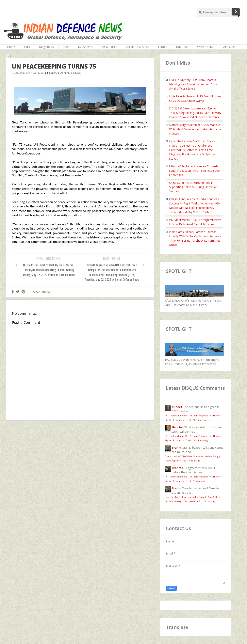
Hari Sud (178, 427)
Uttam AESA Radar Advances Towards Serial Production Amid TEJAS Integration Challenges (195, 171)
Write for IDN (206, 47)
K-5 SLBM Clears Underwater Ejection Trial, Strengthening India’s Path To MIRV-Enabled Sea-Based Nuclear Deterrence (196, 113)
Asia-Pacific (110, 47)
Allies (66, 47)
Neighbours (46, 47)
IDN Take (182, 47)
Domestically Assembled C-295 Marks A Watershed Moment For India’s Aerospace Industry (196, 129)
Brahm (177, 448)
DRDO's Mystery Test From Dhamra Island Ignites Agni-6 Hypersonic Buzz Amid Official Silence (193, 84)
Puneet (177, 407)
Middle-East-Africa (138, 47)
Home (11, 47)
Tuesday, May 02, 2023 (28, 73)
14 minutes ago (201, 440)
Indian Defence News (65, 73)
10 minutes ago (201, 420)
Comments (42, 291)
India (27, 47)
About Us (229, 47)
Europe (163, 47)
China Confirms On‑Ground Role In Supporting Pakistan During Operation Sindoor (193, 187)
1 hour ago (195, 461)
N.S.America (86, 47)
